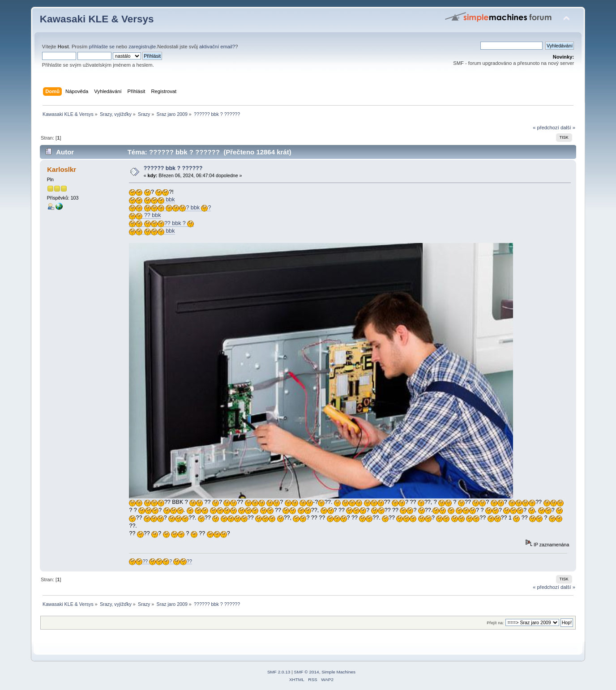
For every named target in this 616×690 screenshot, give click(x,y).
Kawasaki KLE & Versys (97, 19)
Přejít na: (495, 623)
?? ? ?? (160, 561)
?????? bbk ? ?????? (173, 168)
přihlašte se (102, 47)
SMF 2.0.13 (279, 672)
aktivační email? (217, 47)
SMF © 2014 (307, 672)
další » (568, 128)
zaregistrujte (142, 47)
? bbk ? (170, 208)
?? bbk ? (161, 224)
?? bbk (145, 215)
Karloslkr (62, 169)
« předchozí (546, 128)
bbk (152, 200)
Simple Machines (338, 672)
